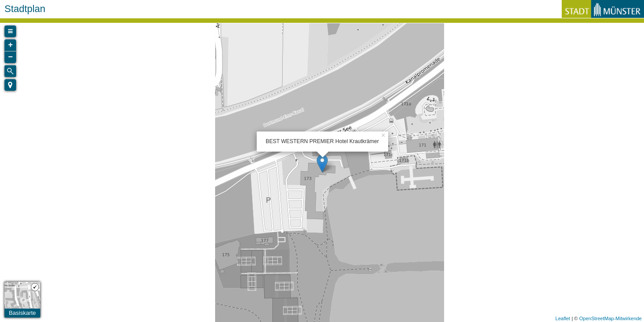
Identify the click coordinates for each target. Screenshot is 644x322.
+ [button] (11, 45)
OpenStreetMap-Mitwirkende (610, 318)
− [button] (11, 57)
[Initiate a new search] (10, 71)
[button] (10, 85)
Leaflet (563, 318)
